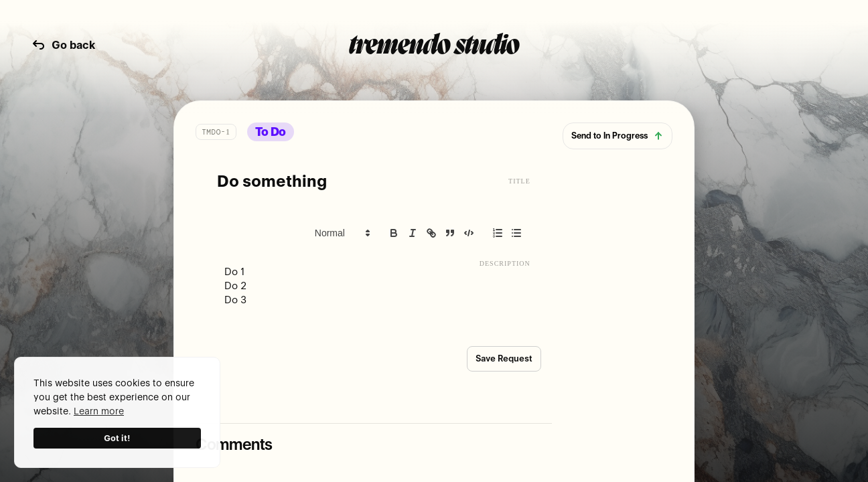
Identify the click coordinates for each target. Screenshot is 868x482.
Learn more (99, 411)
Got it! (117, 438)
